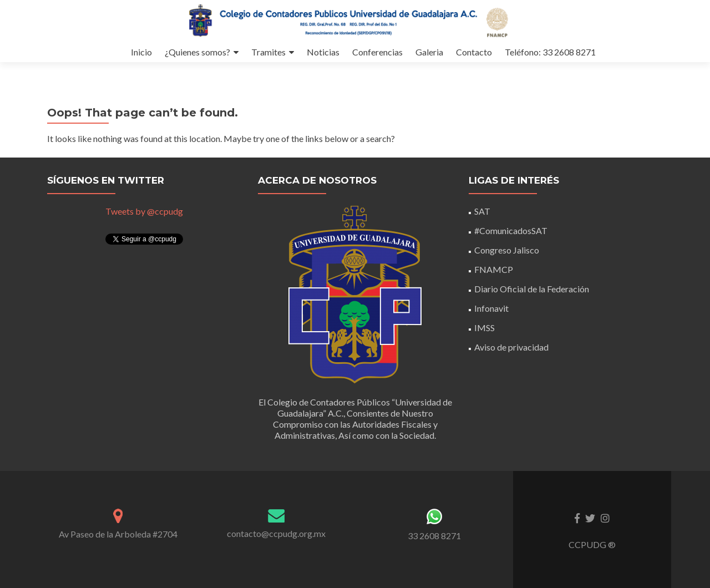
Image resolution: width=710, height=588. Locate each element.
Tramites (268, 52)
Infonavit (491, 308)
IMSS (485, 328)
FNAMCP (494, 269)
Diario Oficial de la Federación (532, 289)
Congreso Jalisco (507, 250)
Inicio (141, 52)
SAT (482, 211)
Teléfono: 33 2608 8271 (550, 52)
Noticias (323, 52)
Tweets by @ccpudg (144, 211)
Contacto (474, 52)
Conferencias (377, 52)
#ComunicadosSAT (511, 230)
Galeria (429, 52)
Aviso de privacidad (511, 347)
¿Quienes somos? (197, 52)
